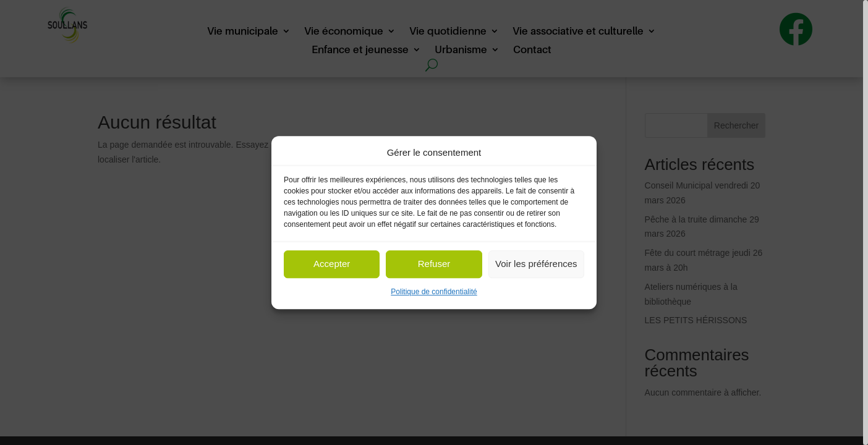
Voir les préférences (536, 264)
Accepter (332, 264)
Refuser (434, 264)
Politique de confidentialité (434, 292)
